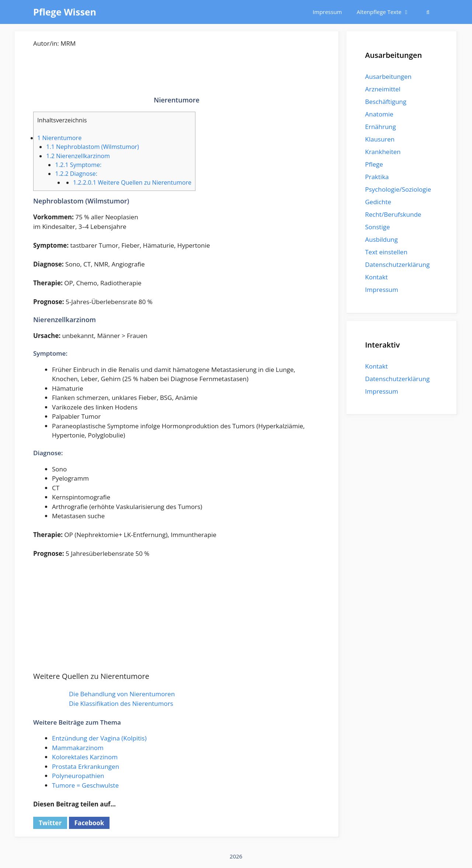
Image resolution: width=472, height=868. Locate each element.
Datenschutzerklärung (397, 264)
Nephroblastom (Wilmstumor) (93, 147)
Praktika (377, 177)
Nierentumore (59, 138)
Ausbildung (381, 239)
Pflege (374, 164)
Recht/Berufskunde (393, 214)
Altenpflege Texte (387, 12)
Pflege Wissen (65, 12)
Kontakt (376, 277)
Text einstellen (386, 252)
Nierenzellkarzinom (78, 156)
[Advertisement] (177, 77)
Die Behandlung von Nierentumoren (122, 694)
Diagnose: (76, 174)
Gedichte (378, 202)
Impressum (327, 12)
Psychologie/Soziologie (398, 189)
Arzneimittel (383, 89)
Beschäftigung (386, 102)
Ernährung (381, 127)
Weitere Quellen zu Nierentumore (132, 182)
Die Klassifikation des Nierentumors (121, 703)
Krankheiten (383, 152)
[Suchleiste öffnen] (428, 12)
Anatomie (379, 114)
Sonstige (377, 227)
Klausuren (380, 139)
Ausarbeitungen (388, 76)
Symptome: (78, 165)
